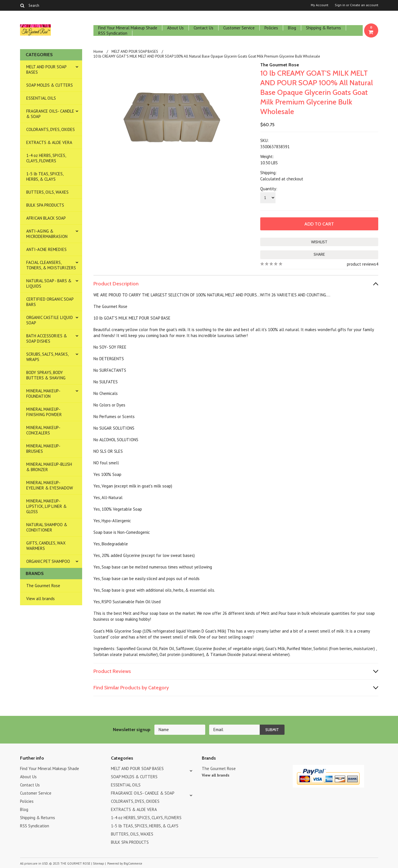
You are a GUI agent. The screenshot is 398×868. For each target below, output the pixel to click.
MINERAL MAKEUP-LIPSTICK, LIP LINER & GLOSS (46, 506)
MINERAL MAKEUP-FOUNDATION (43, 393)
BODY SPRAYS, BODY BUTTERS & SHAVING (46, 375)
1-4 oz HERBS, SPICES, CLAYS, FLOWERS (46, 158)
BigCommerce (133, 863)
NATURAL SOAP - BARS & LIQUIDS (49, 283)
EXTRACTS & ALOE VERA (49, 142)
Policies (271, 28)
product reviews (361, 264)
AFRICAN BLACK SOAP (46, 218)
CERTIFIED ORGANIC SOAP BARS (50, 302)
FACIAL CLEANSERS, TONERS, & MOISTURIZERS (51, 265)
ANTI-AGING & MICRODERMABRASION (47, 234)
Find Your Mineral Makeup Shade (128, 28)
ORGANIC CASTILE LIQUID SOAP (50, 320)
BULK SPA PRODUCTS (45, 205)
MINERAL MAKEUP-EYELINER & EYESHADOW (50, 485)
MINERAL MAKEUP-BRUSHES (43, 449)
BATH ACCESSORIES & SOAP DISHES (47, 338)
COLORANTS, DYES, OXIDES (51, 129)
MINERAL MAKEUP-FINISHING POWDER (44, 412)
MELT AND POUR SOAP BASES (46, 69)
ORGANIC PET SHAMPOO (48, 561)
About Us (175, 28)
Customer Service (239, 28)
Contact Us (204, 28)
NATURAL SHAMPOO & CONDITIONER (47, 527)
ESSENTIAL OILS (41, 98)
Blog (292, 28)
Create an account (364, 5)
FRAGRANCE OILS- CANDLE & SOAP (50, 114)
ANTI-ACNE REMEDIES (46, 249)
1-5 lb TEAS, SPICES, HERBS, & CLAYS (45, 176)
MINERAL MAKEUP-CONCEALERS (43, 430)
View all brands (41, 599)
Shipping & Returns (323, 28)
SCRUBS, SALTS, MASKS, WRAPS (47, 357)
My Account (320, 5)
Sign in (340, 5)
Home (98, 52)
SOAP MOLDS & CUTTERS (50, 85)
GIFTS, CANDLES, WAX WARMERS (46, 546)
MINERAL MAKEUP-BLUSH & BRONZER (49, 467)
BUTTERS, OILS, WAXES (47, 192)
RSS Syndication (113, 33)
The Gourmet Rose (43, 586)
